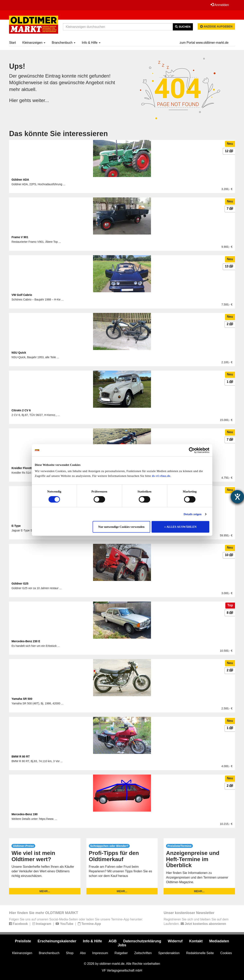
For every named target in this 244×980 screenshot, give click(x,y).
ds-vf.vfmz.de (161, 476)
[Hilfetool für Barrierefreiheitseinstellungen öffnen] (237, 497)
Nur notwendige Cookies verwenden (121, 527)
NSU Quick (19, 353)
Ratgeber (121, 953)
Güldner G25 (20, 584)
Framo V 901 (20, 237)
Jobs (122, 945)
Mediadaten (219, 941)
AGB (113, 941)
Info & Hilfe (91, 43)
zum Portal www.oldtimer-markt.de (204, 43)
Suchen (183, 27)
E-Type (16, 526)
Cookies (226, 953)
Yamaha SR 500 (22, 699)
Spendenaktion (169, 953)
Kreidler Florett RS (24, 468)
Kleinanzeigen (34, 43)
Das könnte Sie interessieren (58, 134)
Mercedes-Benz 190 (24, 814)
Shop (70, 953)
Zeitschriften (143, 953)
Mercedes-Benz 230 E (26, 641)
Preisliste (23, 941)
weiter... (41, 100)
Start (12, 43)
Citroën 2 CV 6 (21, 410)
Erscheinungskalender (57, 941)
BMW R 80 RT (21, 756)
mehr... (45, 891)
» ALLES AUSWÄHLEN (181, 527)
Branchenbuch (64, 43)
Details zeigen (193, 514)
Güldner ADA (20, 180)
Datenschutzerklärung (142, 941)
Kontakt (196, 941)
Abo (83, 953)
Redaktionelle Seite (200, 953)
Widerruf (175, 941)
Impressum (100, 953)
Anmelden (220, 5)
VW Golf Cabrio (22, 295)
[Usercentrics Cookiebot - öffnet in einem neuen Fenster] (192, 450)
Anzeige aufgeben (216, 26)
